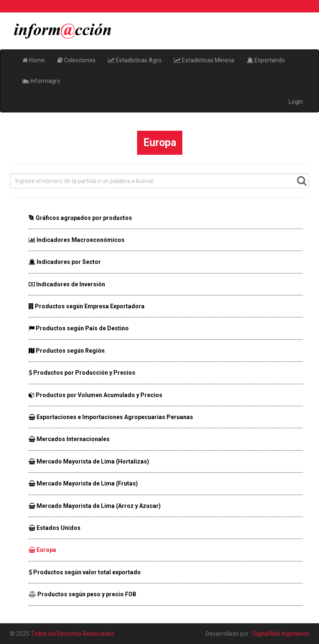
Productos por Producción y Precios (82, 373)
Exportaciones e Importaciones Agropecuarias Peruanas (111, 417)
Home (34, 60)
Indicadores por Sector (65, 262)
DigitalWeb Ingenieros (281, 634)
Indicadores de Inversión (67, 284)
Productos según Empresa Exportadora (87, 306)
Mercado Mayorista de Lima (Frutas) (83, 483)
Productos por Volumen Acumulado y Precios (96, 395)
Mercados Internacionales (69, 439)
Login (296, 102)
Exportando (266, 60)
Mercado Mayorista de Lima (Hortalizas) (89, 461)
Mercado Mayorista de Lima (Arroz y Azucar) (95, 506)
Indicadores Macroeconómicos (77, 240)
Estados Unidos (55, 528)
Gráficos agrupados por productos (80, 218)
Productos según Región (67, 351)
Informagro (41, 81)
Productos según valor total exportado (85, 572)
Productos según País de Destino (79, 328)
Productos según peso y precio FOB (82, 594)
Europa (42, 550)
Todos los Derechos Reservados (72, 634)
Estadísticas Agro (135, 60)
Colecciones (76, 60)
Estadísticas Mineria (204, 60)
